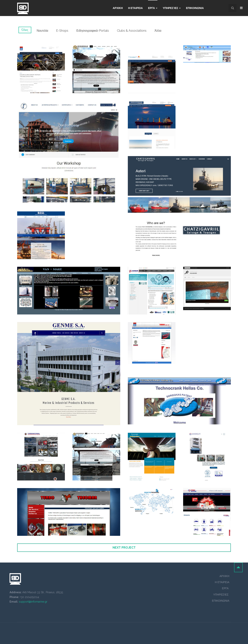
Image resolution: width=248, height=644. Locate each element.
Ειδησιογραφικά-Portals (93, 31)
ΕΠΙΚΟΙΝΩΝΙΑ (221, 601)
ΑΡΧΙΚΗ (224, 576)
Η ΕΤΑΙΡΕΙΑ (136, 8)
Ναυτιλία (42, 31)
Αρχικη (118, 8)
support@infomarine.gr (33, 602)
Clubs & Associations (132, 31)
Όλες (25, 30)
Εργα (153, 8)
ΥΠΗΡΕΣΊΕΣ (221, 595)
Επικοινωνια (195, 8)
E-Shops (62, 31)
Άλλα (158, 31)
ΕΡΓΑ (226, 588)
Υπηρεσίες (172, 8)
